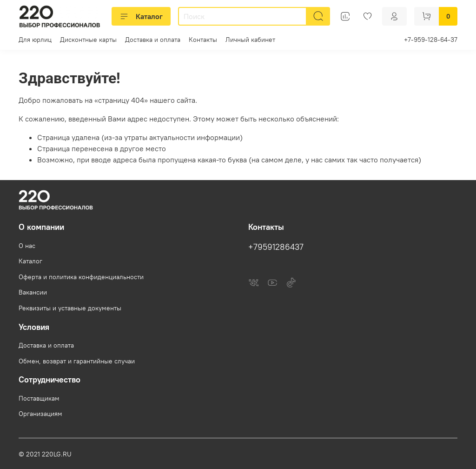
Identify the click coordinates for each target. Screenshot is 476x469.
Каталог (141, 16)
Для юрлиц (35, 40)
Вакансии (33, 292)
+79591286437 (276, 247)
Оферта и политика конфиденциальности (81, 277)
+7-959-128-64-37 (431, 40)
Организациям (40, 414)
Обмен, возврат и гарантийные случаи (77, 361)
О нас (27, 246)
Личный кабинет (250, 40)
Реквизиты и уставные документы (70, 308)
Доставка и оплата (153, 40)
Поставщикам (39, 398)
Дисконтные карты (88, 40)
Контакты (203, 40)
